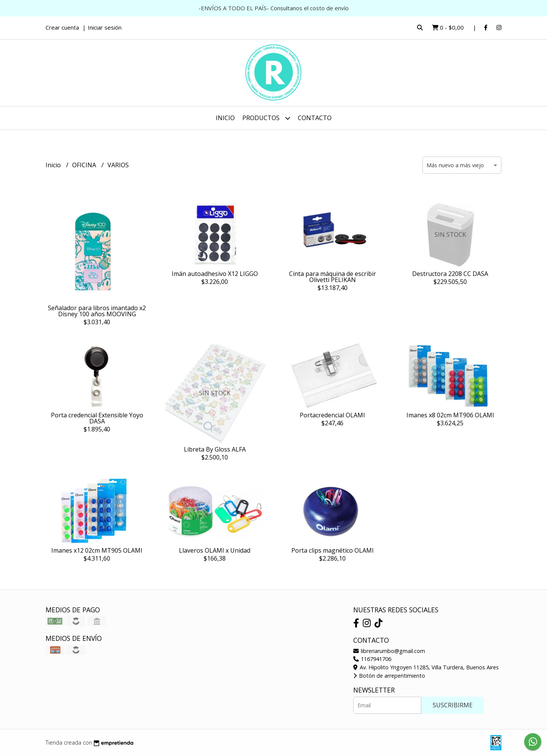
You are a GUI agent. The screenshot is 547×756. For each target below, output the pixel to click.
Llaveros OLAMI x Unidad (215, 550)
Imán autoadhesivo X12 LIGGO (215, 274)
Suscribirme (453, 705)
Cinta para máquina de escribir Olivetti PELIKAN (333, 277)
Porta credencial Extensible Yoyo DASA (97, 418)
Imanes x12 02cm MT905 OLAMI (97, 550)
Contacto (315, 118)
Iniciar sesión (105, 27)
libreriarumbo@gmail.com (389, 651)
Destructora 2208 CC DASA (450, 274)
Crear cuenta (62, 27)
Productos (266, 118)
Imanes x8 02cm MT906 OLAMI (450, 415)
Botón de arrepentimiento (389, 676)
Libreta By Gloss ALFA (215, 449)
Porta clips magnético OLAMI (333, 550)
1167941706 (372, 659)
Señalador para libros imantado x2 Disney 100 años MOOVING (97, 311)
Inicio (225, 118)
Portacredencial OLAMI (332, 415)
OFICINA (85, 165)
